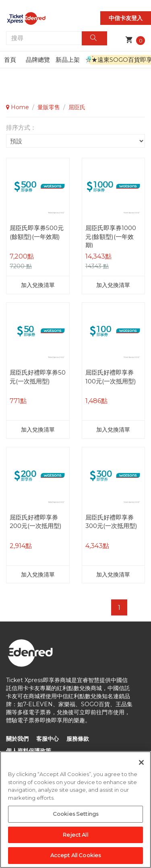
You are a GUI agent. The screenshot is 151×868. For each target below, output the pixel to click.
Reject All (75, 836)
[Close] (141, 764)
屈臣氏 (77, 107)
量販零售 (49, 107)
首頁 (10, 60)
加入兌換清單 (38, 285)
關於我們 (17, 739)
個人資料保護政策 (29, 751)
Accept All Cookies (75, 856)
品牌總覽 (38, 60)
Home (18, 107)
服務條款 (78, 739)
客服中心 (48, 739)
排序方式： (21, 127)
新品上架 (68, 60)
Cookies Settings (75, 815)
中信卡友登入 (126, 18)
